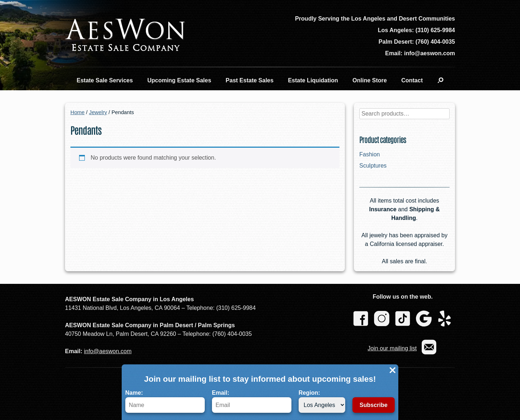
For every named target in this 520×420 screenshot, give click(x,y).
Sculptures (373, 166)
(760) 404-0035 (435, 42)
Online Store (370, 80)
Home (77, 112)
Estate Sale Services (105, 80)
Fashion (370, 154)
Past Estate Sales (250, 80)
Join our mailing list (392, 348)
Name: (165, 401)
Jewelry (98, 112)
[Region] (322, 405)
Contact (412, 80)
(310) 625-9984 (435, 30)
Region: (322, 401)
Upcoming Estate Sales (179, 80)
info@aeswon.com (108, 351)
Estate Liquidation (313, 80)
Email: (252, 401)
